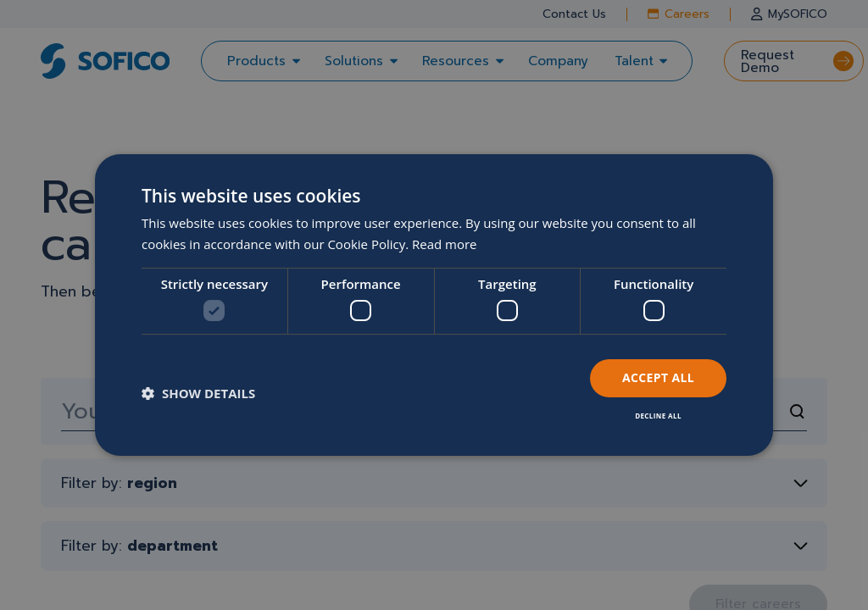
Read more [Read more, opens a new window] (445, 244)
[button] (198, 393)
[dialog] (434, 305)
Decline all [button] (658, 416)
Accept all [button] (658, 377)
